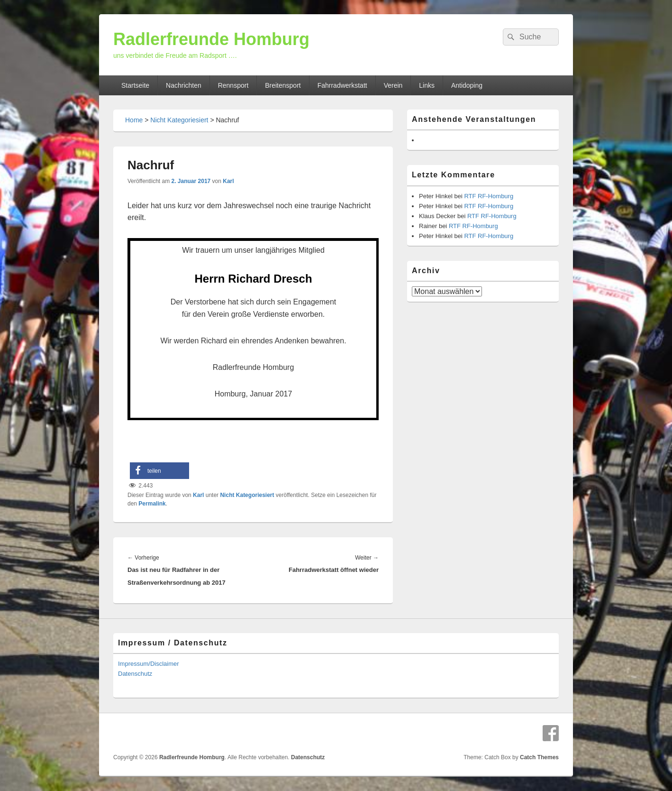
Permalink (152, 504)
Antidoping (467, 85)
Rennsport (233, 85)
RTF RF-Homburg (489, 196)
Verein (393, 85)
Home (134, 120)
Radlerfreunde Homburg (211, 39)
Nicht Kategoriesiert (179, 120)
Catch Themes (539, 757)
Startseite (135, 85)
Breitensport (283, 85)
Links (427, 85)
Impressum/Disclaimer (149, 664)
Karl (228, 181)
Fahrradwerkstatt (342, 85)
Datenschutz (135, 674)
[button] (159, 471)
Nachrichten (184, 85)
